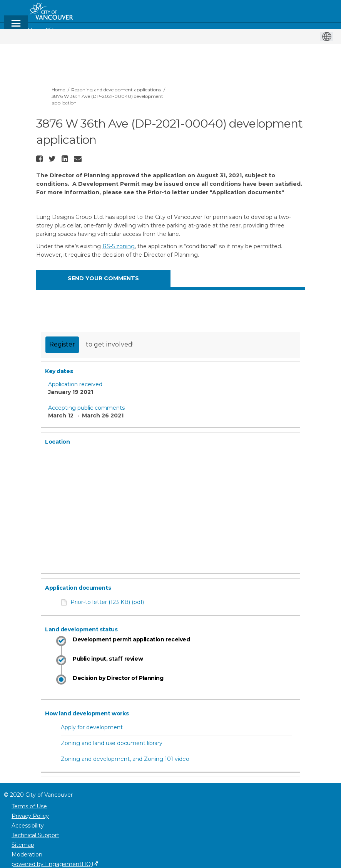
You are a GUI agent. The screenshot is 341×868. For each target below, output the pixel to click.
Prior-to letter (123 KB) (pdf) (107, 602)
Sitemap (23, 845)
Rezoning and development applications (116, 90)
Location (58, 442)
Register (62, 344)
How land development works (87, 713)
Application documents (78, 588)
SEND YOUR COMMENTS (103, 278)
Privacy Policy (30, 816)
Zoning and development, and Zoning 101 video (125, 759)
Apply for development (92, 727)
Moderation (27, 855)
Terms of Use (29, 806)
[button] (40, 159)
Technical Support (35, 835)
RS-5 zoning (119, 246)
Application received (75, 384)
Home (58, 90)
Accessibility (28, 826)
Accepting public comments (86, 408)
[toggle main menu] (16, 27)
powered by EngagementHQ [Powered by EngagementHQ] (55, 864)
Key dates (59, 371)
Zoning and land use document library (112, 743)
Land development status (81, 629)
